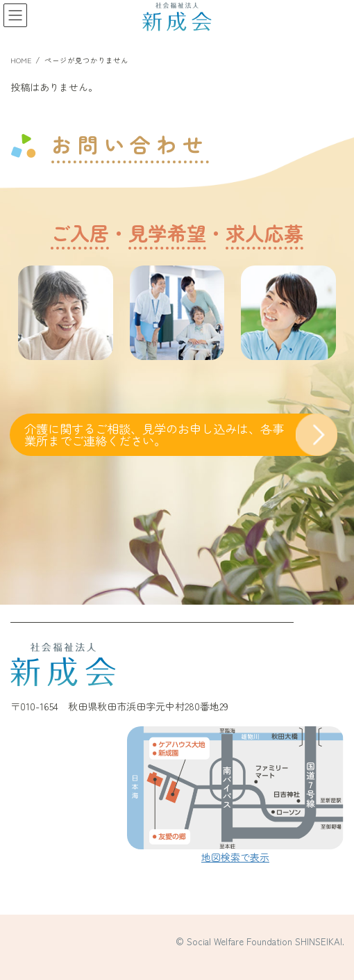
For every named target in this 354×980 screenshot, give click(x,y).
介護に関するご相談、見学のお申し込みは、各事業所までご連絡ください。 (154, 434)
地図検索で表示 (235, 857)
